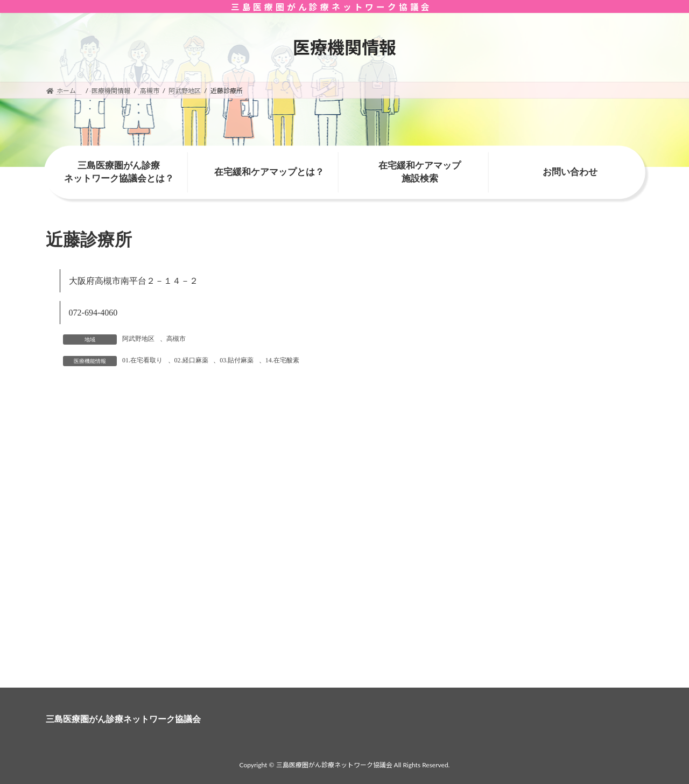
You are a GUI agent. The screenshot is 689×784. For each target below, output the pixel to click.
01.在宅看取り (142, 360)
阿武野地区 (138, 339)
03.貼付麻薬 (237, 360)
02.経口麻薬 (191, 360)
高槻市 (176, 339)
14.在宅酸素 (282, 360)
